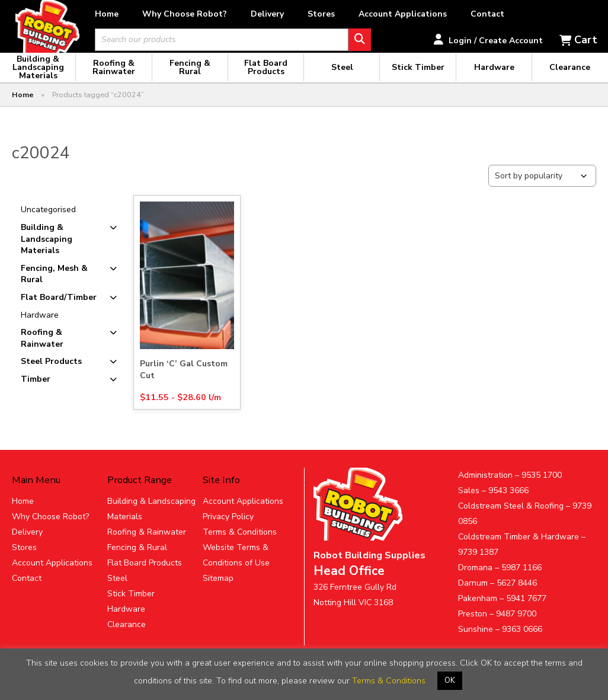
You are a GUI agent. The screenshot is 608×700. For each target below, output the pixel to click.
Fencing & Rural (137, 560)
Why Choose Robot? (226, 14)
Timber (36, 391)
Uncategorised (48, 222)
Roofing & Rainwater (42, 351)
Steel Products (51, 374)
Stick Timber (131, 606)
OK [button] (450, 680)
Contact (529, 14)
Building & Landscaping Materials (47, 251)
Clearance (127, 637)
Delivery (309, 14)
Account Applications (444, 14)
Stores (363, 14)
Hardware (40, 327)
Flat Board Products (145, 575)
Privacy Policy (228, 529)
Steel (117, 591)
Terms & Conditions (240, 544)
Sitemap (218, 591)
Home (148, 14)
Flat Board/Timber (59, 310)
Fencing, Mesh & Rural (54, 287)
